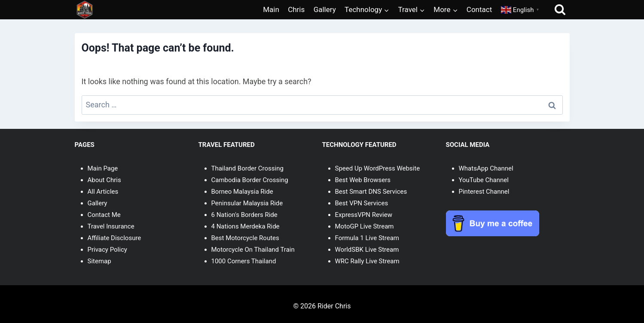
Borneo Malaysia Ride (242, 192)
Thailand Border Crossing (247, 168)
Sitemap (99, 261)
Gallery (325, 9)
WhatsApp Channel (486, 168)
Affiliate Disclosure (114, 238)
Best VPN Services (362, 203)
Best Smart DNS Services (371, 192)
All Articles (103, 192)
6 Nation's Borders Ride (244, 215)
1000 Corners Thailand (244, 261)
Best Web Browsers (363, 180)
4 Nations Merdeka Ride (246, 226)
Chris (296, 9)
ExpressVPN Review (364, 215)
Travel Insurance (111, 226)
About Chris (104, 180)
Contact (479, 9)
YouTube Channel (484, 180)
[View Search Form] (560, 10)
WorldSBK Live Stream (367, 250)
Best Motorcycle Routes (245, 238)
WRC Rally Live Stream (367, 261)
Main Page (103, 168)
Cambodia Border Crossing (250, 180)
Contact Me (104, 215)
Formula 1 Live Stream (367, 238)
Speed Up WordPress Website (378, 168)
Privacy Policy (107, 250)
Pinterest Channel (484, 192)
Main (271, 9)
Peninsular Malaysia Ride (247, 203)
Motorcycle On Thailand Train (253, 250)
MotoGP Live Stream (365, 226)
